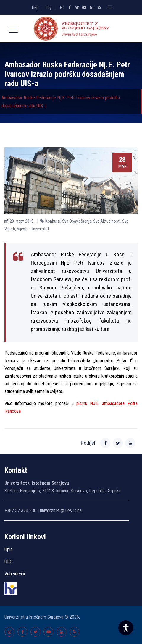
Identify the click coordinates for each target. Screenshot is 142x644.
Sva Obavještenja (77, 221)
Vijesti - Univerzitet (33, 229)
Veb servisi (15, 574)
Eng (49, 7)
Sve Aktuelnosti (107, 221)
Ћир (35, 7)
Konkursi (53, 221)
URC (8, 562)
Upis (8, 550)
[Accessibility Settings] (126, 628)
